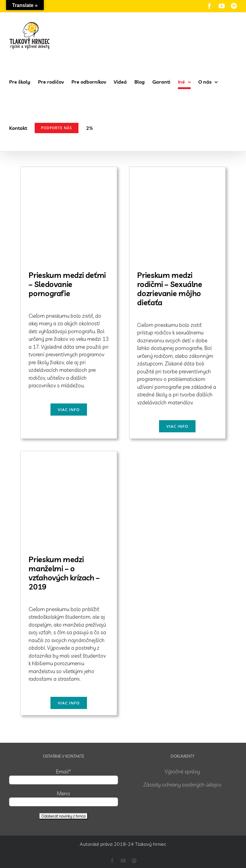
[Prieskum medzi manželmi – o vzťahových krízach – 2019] (69, 455)
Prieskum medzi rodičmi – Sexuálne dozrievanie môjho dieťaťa (170, 289)
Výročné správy (182, 771)
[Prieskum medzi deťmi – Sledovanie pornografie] (69, 171)
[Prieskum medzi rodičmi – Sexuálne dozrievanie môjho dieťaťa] (177, 171)
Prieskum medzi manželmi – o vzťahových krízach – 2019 (64, 573)
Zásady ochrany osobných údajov (182, 785)
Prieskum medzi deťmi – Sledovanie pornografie (67, 284)
